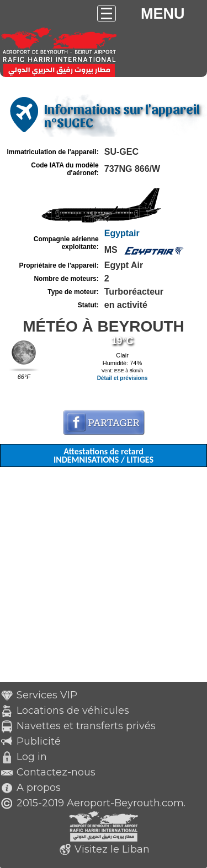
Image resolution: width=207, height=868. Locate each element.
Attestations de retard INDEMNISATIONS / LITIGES (104, 455)
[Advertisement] (104, 579)
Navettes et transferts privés (86, 726)
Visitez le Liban (112, 849)
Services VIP (47, 695)
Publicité (39, 741)
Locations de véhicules (73, 710)
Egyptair (122, 233)
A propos (39, 788)
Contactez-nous (56, 772)
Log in (32, 757)
